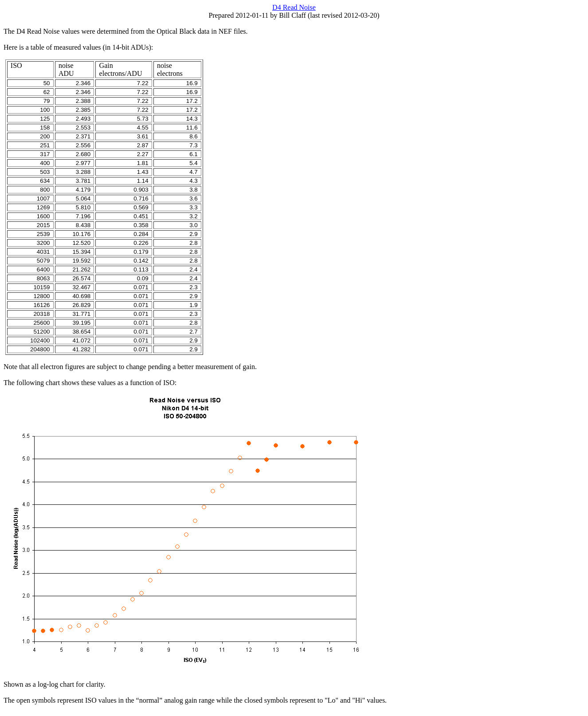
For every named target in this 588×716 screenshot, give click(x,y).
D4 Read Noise (294, 7)
